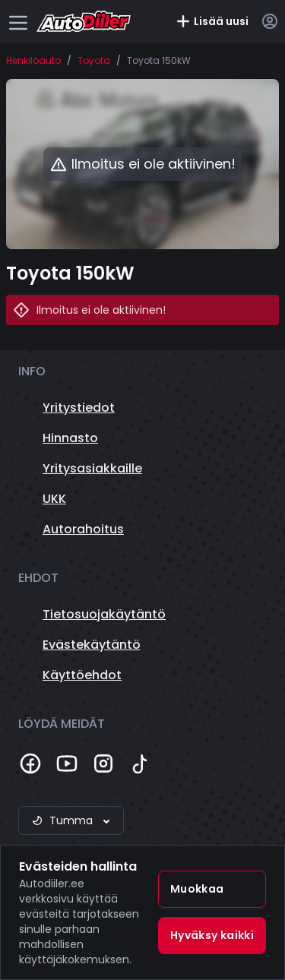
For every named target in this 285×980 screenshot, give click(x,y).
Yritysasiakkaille (92, 468)
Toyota (94, 61)
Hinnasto (70, 438)
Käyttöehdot (82, 675)
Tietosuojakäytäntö (104, 614)
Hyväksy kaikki (212, 935)
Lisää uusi (212, 21)
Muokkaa (197, 889)
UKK (54, 499)
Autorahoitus (83, 529)
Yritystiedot (79, 408)
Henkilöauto (33, 61)
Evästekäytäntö (92, 645)
